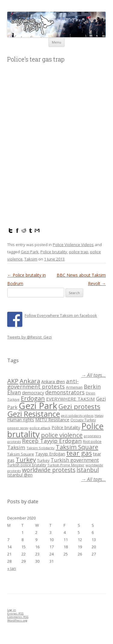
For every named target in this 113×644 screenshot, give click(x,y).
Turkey (26, 459)
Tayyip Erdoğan (50, 454)
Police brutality (54, 252)
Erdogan (33, 398)
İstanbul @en (20, 475)
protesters (92, 436)
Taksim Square (77, 447)
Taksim (31, 259)
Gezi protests (79, 406)
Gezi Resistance (34, 414)
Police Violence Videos (73, 245)
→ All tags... (94, 375)
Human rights (21, 420)
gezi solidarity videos (77, 416)
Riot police (92, 441)
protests (14, 442)
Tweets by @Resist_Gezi (30, 337)
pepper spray (18, 428)
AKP (13, 381)
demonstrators (65, 392)
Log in (12, 610)
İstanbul (88, 470)
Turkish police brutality (27, 465)
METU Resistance (52, 420)
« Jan (12, 568)
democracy (33, 393)
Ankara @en (53, 382)
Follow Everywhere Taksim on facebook (61, 315)
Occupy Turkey (83, 420)
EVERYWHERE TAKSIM (71, 399)
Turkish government (75, 460)
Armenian (74, 387)
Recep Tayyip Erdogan (52, 441)
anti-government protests (43, 384)
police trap (79, 252)
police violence (62, 435)
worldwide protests (49, 470)
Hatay (99, 416)
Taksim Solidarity (41, 448)
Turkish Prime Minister (66, 465)
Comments (18, 617)
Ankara (30, 381)
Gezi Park (30, 252)
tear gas (79, 453)
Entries (15, 614)
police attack (40, 428)
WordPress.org (17, 620)
